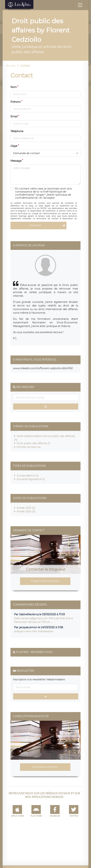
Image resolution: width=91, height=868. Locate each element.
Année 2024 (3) (26, 511)
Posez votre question (45, 581)
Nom (14, 87)
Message (16, 161)
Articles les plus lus (29, 447)
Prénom (16, 102)
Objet (14, 146)
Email (14, 116)
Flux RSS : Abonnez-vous (34, 652)
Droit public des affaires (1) (33, 443)
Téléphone (17, 131)
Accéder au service (45, 767)
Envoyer (48, 226)
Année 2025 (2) (26, 508)
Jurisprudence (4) (28, 476)
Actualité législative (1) (31, 479)
